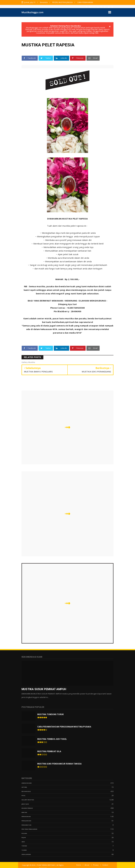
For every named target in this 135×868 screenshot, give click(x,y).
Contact (105, 865)
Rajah (24, 837)
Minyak (24, 812)
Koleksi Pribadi (27, 808)
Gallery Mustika (28, 800)
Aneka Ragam (27, 783)
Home (79, 865)
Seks (23, 842)
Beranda (44, 2)
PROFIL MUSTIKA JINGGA (62, 2)
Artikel (24, 787)
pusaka (24, 833)
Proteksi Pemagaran (29, 829)
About (87, 865)
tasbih (24, 850)
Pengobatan (26, 825)
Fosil (23, 796)
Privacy (96, 865)
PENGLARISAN (26, 821)
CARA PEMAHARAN (85, 2)
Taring (24, 846)
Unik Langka (26, 854)
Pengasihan (26, 817)
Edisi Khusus (26, 791)
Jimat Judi (25, 804)
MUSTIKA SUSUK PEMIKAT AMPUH (44, 689)
